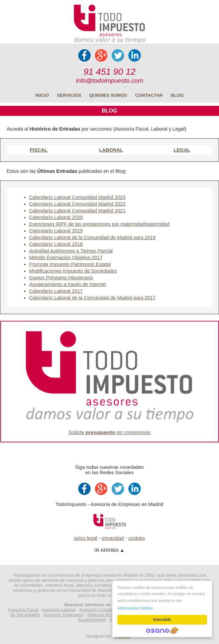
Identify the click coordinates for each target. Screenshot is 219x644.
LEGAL (182, 150)
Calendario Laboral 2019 (56, 231)
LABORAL (111, 150)
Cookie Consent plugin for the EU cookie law (162, 631)
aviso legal (86, 538)
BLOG (177, 95)
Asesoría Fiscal (23, 610)
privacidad (113, 538)
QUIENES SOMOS (108, 95)
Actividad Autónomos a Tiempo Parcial (71, 251)
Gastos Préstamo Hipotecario (61, 278)
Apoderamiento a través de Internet (68, 284)
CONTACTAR (149, 95)
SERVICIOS (69, 95)
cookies (137, 538)
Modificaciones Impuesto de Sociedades (73, 271)
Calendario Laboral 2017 (56, 291)
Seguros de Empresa (108, 615)
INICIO (42, 95)
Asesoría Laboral (59, 610)
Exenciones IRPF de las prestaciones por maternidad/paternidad (99, 224)
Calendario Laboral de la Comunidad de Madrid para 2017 (92, 298)
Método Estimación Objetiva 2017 (66, 258)
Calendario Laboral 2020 (56, 217)
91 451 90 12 (110, 72)
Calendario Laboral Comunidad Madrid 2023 (77, 197)
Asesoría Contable (98, 610)
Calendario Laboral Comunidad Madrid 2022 (77, 204)
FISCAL (39, 150)
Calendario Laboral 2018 (56, 244)
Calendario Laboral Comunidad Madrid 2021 (77, 211)
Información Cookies (135, 608)
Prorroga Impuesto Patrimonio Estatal (70, 264)
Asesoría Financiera (63, 615)
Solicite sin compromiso (110, 432)
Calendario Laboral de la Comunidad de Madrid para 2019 (92, 237)
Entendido (162, 619)
